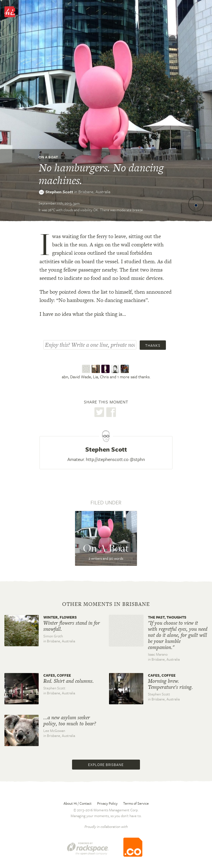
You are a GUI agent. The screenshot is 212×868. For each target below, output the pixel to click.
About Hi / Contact (78, 803)
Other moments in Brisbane (106, 604)
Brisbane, (94, 192)
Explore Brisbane (106, 765)
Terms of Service (136, 803)
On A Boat (48, 157)
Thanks (153, 345)
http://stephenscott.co (107, 459)
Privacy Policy (107, 803)
